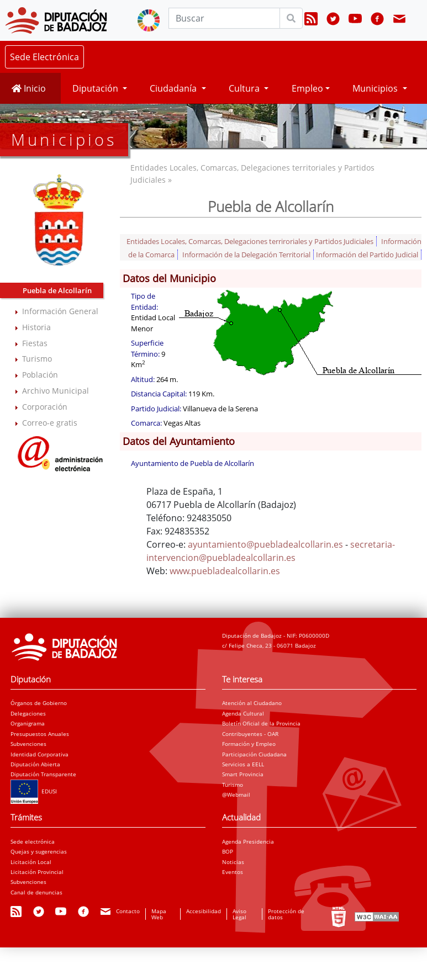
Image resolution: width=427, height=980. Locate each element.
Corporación (45, 407)
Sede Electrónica (44, 57)
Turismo (37, 359)
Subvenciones (28, 744)
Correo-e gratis (50, 423)
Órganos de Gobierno (39, 703)
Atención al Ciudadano (252, 703)
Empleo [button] (307, 88)
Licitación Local (31, 862)
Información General (60, 311)
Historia (36, 327)
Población (40, 375)
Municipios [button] (376, 88)
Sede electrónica (33, 841)
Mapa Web (159, 914)
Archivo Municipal (56, 391)
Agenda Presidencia (248, 841)
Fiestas (35, 343)
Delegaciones (28, 713)
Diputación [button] (96, 88)
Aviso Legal (239, 914)
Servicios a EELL (243, 764)
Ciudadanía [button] (174, 88)
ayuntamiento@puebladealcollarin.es (265, 544)
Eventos (233, 872)
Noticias (233, 862)
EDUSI (34, 791)
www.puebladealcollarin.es (225, 571)
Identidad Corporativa (39, 754)
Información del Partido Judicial (367, 255)
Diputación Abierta (35, 764)
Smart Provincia (243, 774)
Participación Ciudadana (254, 754)
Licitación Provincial (37, 872)
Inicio (29, 88)
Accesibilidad (204, 911)
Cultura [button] (245, 88)
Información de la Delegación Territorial (246, 255)
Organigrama (28, 723)
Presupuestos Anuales (40, 734)
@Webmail (236, 794)
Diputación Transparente (43, 774)
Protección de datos (286, 914)
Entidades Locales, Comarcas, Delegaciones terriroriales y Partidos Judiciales (250, 241)
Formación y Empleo (249, 744)
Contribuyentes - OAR (250, 734)
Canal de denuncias (36, 892)
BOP (228, 851)
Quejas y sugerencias (39, 851)
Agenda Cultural (243, 713)
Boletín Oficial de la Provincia (261, 723)
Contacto (128, 911)
